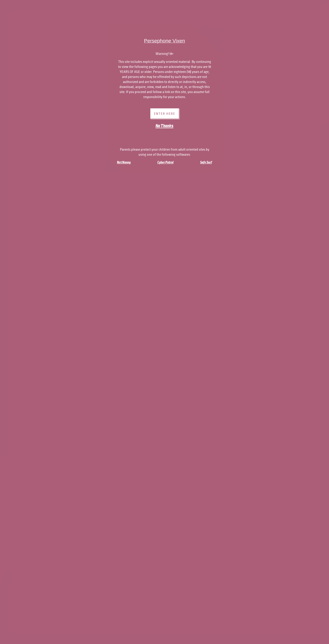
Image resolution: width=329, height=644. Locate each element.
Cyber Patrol (166, 162)
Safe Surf (206, 162)
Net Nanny (124, 162)
